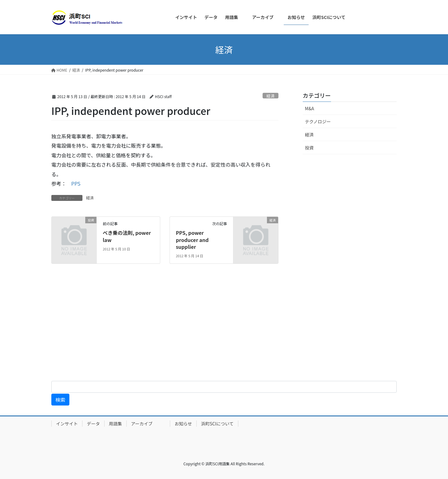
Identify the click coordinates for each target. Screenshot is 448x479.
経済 (271, 96)
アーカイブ (148, 424)
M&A (309, 108)
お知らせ (183, 424)
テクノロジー (318, 121)
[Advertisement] (187, 327)
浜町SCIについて (217, 424)
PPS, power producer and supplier (192, 240)
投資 (309, 148)
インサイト (67, 424)
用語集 (115, 424)
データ (93, 424)
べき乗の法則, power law (127, 236)
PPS (76, 183)
